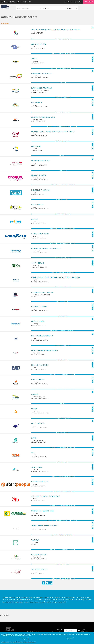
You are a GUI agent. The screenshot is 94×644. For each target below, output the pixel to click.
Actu (19, 2)
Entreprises (27, 2)
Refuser (70, 639)
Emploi (3, 2)
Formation (12, 2)
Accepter (24, 639)
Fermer (93, 633)
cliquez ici (33, 642)
